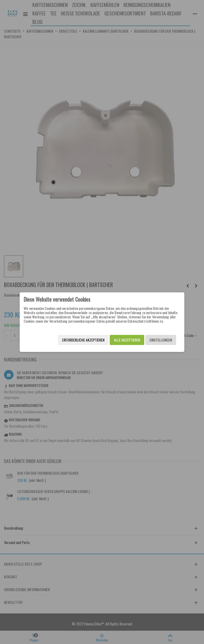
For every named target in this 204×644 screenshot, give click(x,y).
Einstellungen (160, 340)
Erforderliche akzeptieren (82, 340)
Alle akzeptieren (126, 340)
